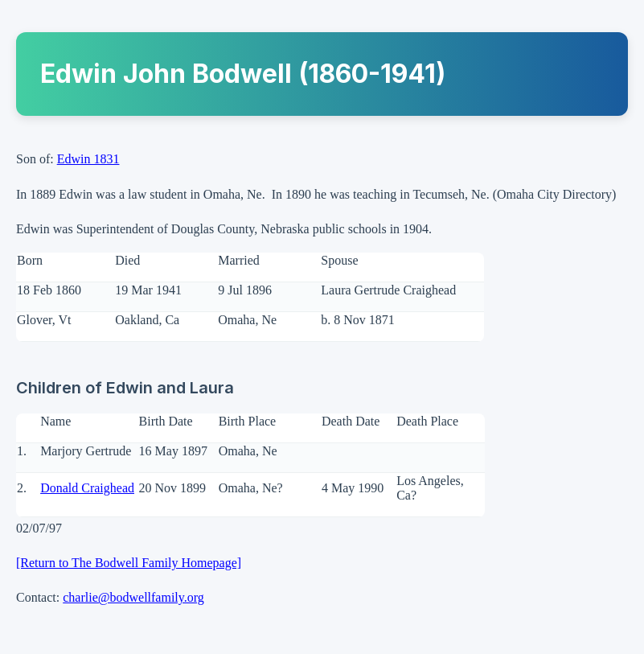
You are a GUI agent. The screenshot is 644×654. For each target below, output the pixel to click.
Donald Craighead (87, 488)
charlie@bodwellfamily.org (133, 597)
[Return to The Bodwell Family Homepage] (129, 563)
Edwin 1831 (88, 159)
